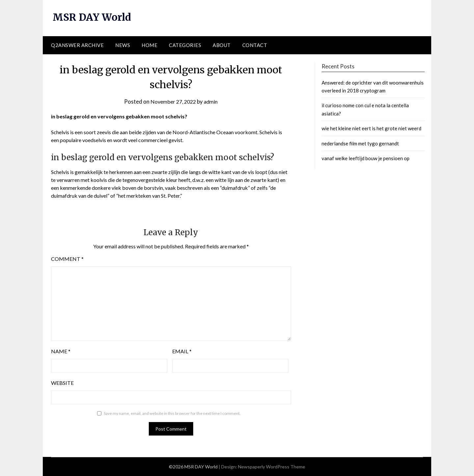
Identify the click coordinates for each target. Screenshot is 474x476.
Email (182, 351)
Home (149, 45)
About (222, 45)
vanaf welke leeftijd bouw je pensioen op (366, 158)
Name (61, 351)
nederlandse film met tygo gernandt (360, 143)
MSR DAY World (93, 17)
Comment (67, 259)
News (123, 45)
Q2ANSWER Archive (77, 45)
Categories (185, 45)
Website (62, 383)
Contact (255, 45)
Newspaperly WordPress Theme (272, 467)
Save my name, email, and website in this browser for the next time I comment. (172, 413)
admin (213, 101)
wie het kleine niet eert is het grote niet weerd (371, 128)
